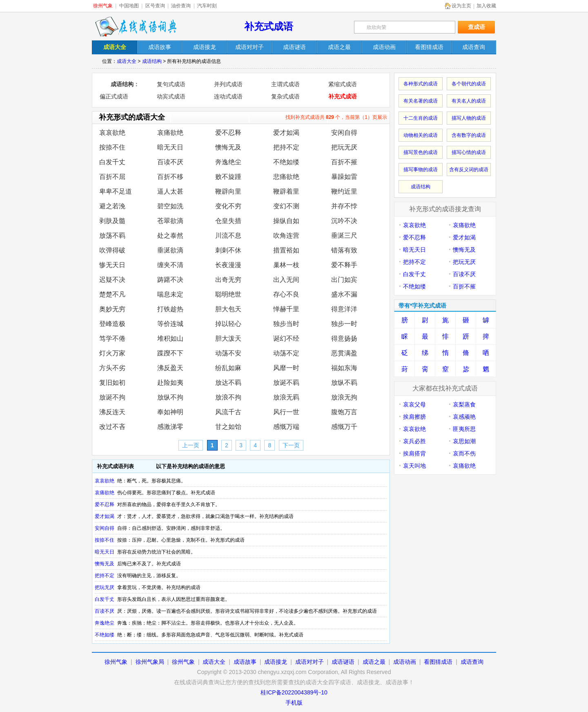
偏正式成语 (114, 96)
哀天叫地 (414, 466)
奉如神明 (170, 412)
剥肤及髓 (112, 221)
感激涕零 (170, 427)
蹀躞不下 (170, 353)
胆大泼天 (228, 338)
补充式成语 (269, 26)
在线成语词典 (136, 27)
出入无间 (286, 280)
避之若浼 (112, 206)
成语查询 (472, 662)
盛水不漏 (344, 294)
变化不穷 (228, 206)
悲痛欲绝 (286, 177)
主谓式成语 (285, 84)
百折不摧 (344, 162)
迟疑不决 (112, 280)
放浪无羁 (286, 397)
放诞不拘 (112, 397)
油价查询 (181, 6)
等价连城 (170, 324)
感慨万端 (286, 427)
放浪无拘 (344, 397)
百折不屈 (112, 177)
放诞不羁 (286, 383)
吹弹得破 (112, 250)
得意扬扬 (344, 338)
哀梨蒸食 (464, 404)
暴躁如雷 (344, 177)
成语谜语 (343, 662)
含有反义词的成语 (469, 170)
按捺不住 (112, 147)
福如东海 (344, 368)
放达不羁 (228, 383)
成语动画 (405, 662)
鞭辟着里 (286, 191)
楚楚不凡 (112, 294)
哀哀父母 (414, 404)
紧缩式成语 (343, 84)
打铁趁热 (170, 309)
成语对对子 (310, 662)
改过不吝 (112, 427)
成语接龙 (276, 662)
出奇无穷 (228, 280)
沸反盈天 (170, 368)
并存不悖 (344, 206)
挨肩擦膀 (414, 417)
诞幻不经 (286, 338)
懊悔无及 (228, 147)
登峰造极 (112, 324)
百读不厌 (170, 162)
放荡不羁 (112, 235)
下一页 (291, 445)
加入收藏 (486, 6)
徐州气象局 (150, 662)
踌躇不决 (170, 280)
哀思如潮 (464, 441)
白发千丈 (112, 162)
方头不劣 (112, 368)
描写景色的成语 (421, 152)
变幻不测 (286, 206)
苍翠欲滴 (170, 221)
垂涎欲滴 (170, 250)
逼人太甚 (170, 191)
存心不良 (286, 294)
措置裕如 (286, 250)
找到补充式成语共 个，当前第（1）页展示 (336, 117)
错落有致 (344, 250)
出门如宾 (344, 280)
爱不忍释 (228, 133)
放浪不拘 (228, 397)
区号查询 (155, 6)
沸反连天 (112, 412)
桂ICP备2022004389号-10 (294, 692)
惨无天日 (112, 265)
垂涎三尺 (344, 235)
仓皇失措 (228, 221)
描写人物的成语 (469, 118)
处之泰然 (170, 235)
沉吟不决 (344, 221)
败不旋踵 (228, 177)
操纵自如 (286, 221)
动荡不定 (286, 353)
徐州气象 (103, 6)
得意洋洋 (344, 309)
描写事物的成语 (421, 170)
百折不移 (170, 177)
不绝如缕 (286, 162)
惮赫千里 (286, 309)
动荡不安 (228, 353)
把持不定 (286, 147)
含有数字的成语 (469, 135)
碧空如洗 (170, 206)
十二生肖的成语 (421, 118)
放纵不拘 (170, 397)
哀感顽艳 (464, 417)
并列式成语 (228, 84)
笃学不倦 (112, 338)
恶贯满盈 (344, 353)
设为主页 (461, 6)
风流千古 (228, 412)
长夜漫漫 (228, 265)
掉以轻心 (228, 324)
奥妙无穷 (112, 309)
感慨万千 (344, 427)
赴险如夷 (170, 383)
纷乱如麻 (228, 368)
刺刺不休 (228, 250)
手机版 (294, 703)
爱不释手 (344, 265)
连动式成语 (228, 96)
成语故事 (245, 662)
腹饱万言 (344, 412)
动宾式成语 (171, 96)
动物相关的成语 (421, 135)
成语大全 (127, 61)
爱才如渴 (286, 133)
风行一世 (286, 412)
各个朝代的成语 (469, 84)
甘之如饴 (228, 427)
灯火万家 (112, 353)
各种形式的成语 (421, 84)
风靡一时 (286, 368)
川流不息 (228, 235)
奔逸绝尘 (228, 162)
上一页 (191, 445)
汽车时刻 (207, 6)
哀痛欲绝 (170, 133)
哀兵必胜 (414, 441)
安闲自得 (344, 133)
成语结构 (152, 61)
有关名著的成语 (421, 101)
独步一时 (344, 324)
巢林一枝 (286, 265)
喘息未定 (170, 294)
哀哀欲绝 (112, 133)
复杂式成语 (285, 96)
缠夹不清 (170, 265)
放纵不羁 (344, 383)
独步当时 (286, 324)
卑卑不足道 (116, 191)
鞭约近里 (344, 191)
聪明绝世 (228, 294)
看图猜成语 (438, 662)
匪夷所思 (464, 429)
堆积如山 (170, 338)
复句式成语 (171, 84)
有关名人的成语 (469, 101)
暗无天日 (170, 147)
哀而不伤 (464, 453)
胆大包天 (228, 309)
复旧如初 (112, 383)
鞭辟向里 (228, 191)
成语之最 (374, 662)
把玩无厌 (344, 147)
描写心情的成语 (469, 152)
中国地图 (129, 6)
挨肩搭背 (414, 453)
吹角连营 (286, 235)
